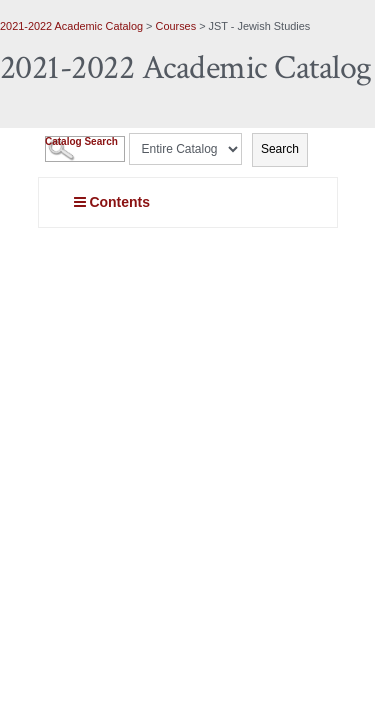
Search (280, 149)
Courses (176, 26)
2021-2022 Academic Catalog (71, 26)
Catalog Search (81, 141)
